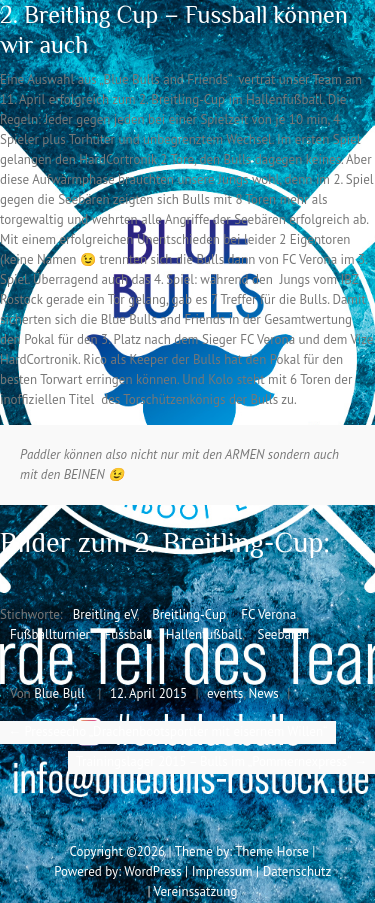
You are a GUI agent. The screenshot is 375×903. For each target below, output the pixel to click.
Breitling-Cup (189, 614)
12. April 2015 (148, 693)
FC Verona (268, 614)
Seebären (283, 634)
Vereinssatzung (196, 891)
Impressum (222, 871)
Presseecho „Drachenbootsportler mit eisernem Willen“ (168, 731)
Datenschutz (297, 871)
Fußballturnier (49, 634)
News (264, 693)
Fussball (128, 634)
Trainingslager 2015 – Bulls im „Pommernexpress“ (221, 761)
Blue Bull (59, 693)
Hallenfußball (204, 634)
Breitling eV (105, 614)
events (225, 693)
